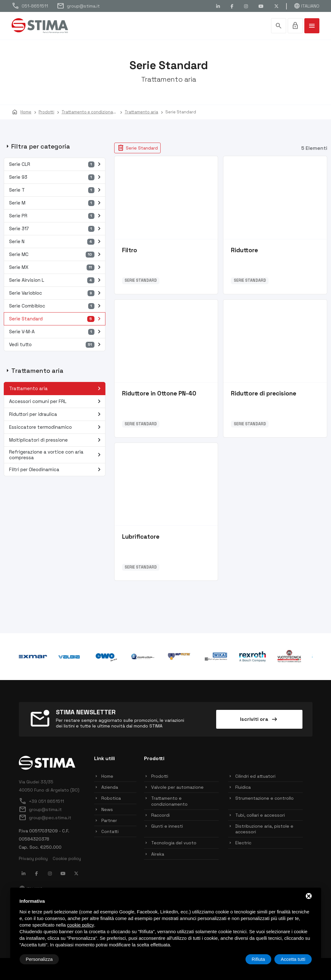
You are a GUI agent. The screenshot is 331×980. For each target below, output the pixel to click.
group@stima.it (78, 6)
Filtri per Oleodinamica (56, 470)
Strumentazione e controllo (264, 798)
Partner (109, 820)
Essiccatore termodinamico (56, 427)
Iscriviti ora (259, 719)
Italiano (307, 6)
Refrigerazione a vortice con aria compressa (56, 455)
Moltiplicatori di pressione (56, 440)
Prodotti (160, 776)
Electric (243, 843)
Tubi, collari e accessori (260, 815)
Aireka (158, 854)
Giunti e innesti (167, 826)
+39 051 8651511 (41, 801)
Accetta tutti (293, 959)
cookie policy (81, 925)
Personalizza (39, 959)
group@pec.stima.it (45, 818)
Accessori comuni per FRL (56, 401)
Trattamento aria (56, 389)
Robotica (111, 798)
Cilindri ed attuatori (255, 776)
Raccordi (160, 815)
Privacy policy (33, 858)
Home (107, 776)
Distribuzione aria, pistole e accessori (264, 829)
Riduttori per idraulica (56, 414)
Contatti (110, 831)
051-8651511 (30, 6)
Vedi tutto (56, 345)
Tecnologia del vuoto (174, 843)
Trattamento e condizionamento (169, 801)
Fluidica (243, 787)
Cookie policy (67, 858)
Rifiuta (258, 959)
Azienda (110, 787)
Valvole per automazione (177, 787)
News (107, 809)
